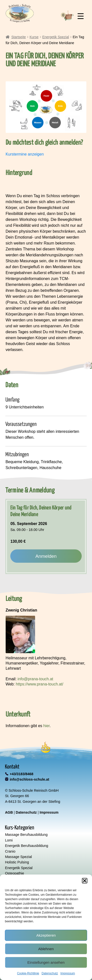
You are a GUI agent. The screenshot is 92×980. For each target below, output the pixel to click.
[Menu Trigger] (80, 16)
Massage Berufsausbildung (26, 835)
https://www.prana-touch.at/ (39, 684)
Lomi (9, 840)
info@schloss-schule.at (29, 779)
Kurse (34, 37)
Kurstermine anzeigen (25, 154)
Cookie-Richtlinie (28, 973)
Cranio (10, 851)
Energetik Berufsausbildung (26, 846)
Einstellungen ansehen (46, 962)
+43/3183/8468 (21, 774)
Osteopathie (14, 873)
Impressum (68, 973)
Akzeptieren (46, 935)
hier (47, 726)
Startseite (19, 37)
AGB (9, 812)
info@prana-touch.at (35, 679)
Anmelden (46, 556)
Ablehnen (46, 949)
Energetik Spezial (56, 37)
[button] (85, 881)
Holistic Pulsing (17, 862)
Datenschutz (50, 973)
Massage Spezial (18, 857)
